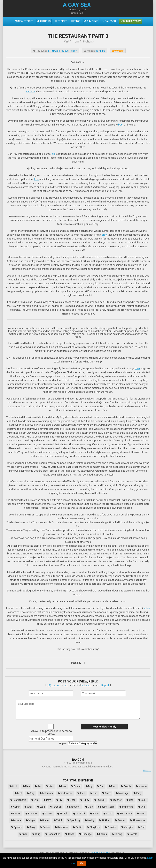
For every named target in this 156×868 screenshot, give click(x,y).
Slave (94, 814)
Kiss (50, 786)
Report (73, 51)
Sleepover (61, 827)
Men (26, 786)
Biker (23, 834)
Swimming (126, 807)
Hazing (117, 834)
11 (49, 51)
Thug (36, 834)
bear (137, 368)
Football (100, 800)
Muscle (141, 786)
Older (107, 793)
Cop (130, 800)
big (54, 154)
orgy (104, 235)
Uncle (44, 820)
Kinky (31, 827)
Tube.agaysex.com (100, 853)
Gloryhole (94, 827)
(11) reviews (53, 685)
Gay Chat (91, 21)
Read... (147, 770)
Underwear (65, 793)
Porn (47, 800)
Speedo (17, 827)
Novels (132, 834)
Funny (85, 800)
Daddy (90, 820)
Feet (18, 793)
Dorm (141, 814)
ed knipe (100, 51)
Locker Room (106, 807)
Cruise (45, 827)
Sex (38, 786)
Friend (76, 786)
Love (62, 786)
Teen (81, 793)
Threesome (138, 820)
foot (36, 179)
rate (66, 685)
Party (138, 793)
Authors (44, 21)
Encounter (74, 807)
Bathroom (46, 793)
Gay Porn (109, 21)
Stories (61, 21)
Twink (58, 820)
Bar (100, 786)
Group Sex (77, 13)
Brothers (31, 814)
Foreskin (56, 807)
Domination (53, 834)
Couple (126, 786)
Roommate (125, 814)
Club (89, 807)
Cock (14, 786)
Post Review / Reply (104, 727)
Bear (71, 800)
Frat (141, 827)
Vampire (127, 827)
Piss (94, 793)
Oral (142, 807)
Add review (60, 51)
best (121, 125)
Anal (28, 807)
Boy (89, 786)
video (147, 608)
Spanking (74, 820)
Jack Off (79, 814)
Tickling (105, 820)
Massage (122, 793)
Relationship (18, 800)
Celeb (108, 814)
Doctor (47, 814)
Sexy (31, 793)
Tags (76, 21)
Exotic (78, 827)
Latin (41, 807)
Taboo (70, 834)
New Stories (24, 21)
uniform (31, 91)
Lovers (16, 814)
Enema (102, 834)
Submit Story (130, 21)
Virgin (30, 820)
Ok (82, 863)
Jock (142, 800)
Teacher (116, 800)
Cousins (111, 827)
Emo (112, 786)
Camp (15, 807)
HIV (59, 800)
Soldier (120, 820)
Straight (63, 814)
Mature (16, 820)
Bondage (86, 834)
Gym (35, 800)
